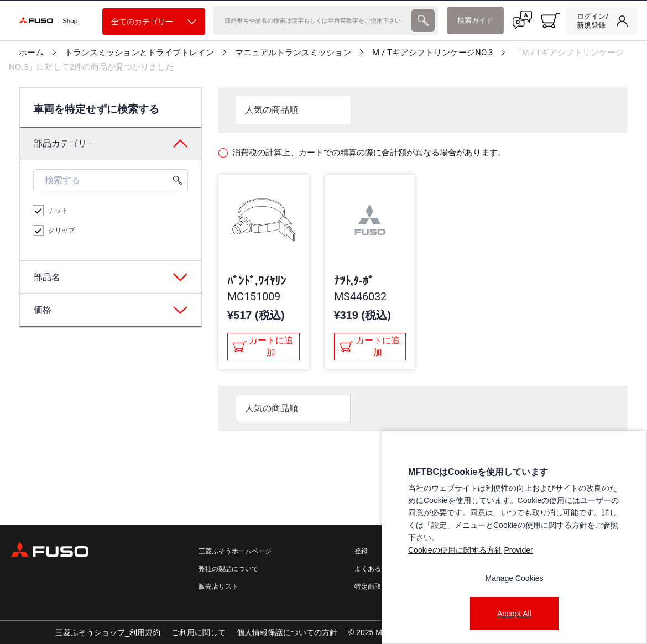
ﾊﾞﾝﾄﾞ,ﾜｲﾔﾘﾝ (257, 281)
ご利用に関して (199, 632)
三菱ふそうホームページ (235, 551)
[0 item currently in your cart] (550, 20)
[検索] (311, 20)
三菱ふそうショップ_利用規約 (108, 632)
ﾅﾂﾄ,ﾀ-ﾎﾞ (354, 281)
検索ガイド (475, 20)
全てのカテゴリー (154, 22)
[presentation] (423, 20)
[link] (602, 21)
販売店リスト (218, 587)
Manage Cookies (514, 578)
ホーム (31, 53)
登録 (361, 551)
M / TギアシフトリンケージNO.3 (432, 53)
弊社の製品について (228, 569)
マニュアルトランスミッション (293, 53)
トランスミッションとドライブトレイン (139, 53)
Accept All (514, 614)
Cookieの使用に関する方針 (455, 550)
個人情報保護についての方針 (287, 632)
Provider (518, 550)
